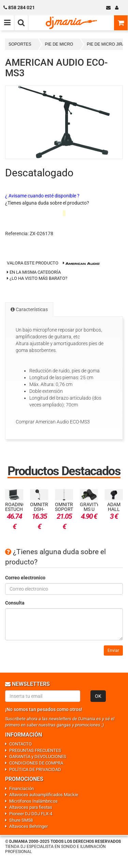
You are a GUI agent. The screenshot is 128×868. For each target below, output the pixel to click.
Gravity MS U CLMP (89, 509)
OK (98, 696)
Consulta (15, 603)
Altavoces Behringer (29, 826)
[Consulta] (64, 624)
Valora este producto (33, 263)
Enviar (113, 650)
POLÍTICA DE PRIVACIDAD (35, 769)
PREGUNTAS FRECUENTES (35, 750)
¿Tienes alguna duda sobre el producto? (47, 203)
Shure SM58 (21, 820)
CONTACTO (20, 744)
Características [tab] (29, 309)
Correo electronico (25, 578)
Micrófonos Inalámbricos (33, 801)
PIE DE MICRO (59, 44)
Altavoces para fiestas (31, 807)
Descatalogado (39, 173)
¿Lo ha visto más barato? (38, 278)
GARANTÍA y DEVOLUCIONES (38, 757)
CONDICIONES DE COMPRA (36, 763)
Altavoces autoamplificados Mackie (44, 795)
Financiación (22, 789)
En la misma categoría (34, 272)
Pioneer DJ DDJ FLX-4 (31, 814)
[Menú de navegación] (7, 23)
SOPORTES (20, 44)
